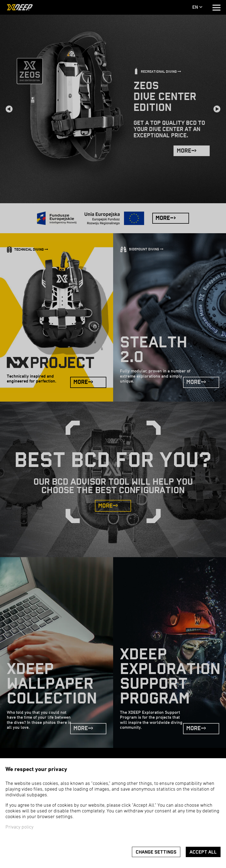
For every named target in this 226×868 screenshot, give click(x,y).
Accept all (203, 852)
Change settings (156, 852)
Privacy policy (19, 827)
